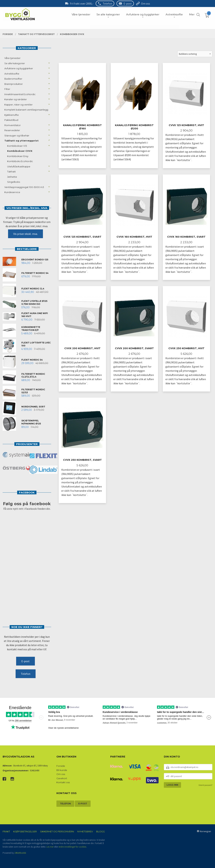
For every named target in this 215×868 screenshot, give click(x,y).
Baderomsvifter (13, 79)
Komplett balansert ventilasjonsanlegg (26, 110)
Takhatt (11, 172)
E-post (128, 3)
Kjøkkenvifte (12, 115)
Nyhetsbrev (85, 831)
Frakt (6, 831)
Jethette (12, 177)
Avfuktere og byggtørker (19, 68)
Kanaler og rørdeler (16, 99)
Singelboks (14, 182)
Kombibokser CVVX (20, 151)
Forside (61, 766)
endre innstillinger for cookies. (73, 847)
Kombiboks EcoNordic (20, 161)
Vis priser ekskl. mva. (25, 234)
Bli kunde (62, 770)
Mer (192, 14)
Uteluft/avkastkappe (19, 166)
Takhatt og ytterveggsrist (21, 141)
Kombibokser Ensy (18, 156)
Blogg (100, 831)
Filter (7, 89)
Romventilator (13, 125)
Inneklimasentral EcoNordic (20, 94)
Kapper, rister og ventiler (18, 105)
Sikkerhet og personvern (57, 831)
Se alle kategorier (15, 63)
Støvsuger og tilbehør (17, 136)
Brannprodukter (14, 84)
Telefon (107, 3)
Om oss (146, 3)
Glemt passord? (205, 785)
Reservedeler (12, 130)
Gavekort (62, 778)
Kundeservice (12, 192)
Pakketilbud (11, 120)
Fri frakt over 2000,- (82, 3)
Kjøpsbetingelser (25, 831)
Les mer (50, 847)
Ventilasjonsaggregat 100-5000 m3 (24, 187)
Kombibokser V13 (17, 146)
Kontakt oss (63, 782)
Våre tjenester (12, 58)
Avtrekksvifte (12, 74)
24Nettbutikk (20, 853)
